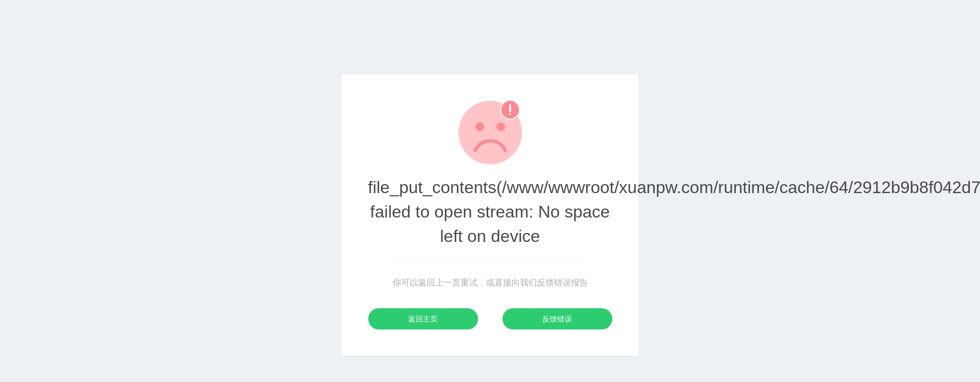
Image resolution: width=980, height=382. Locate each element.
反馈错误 (557, 319)
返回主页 (423, 319)
